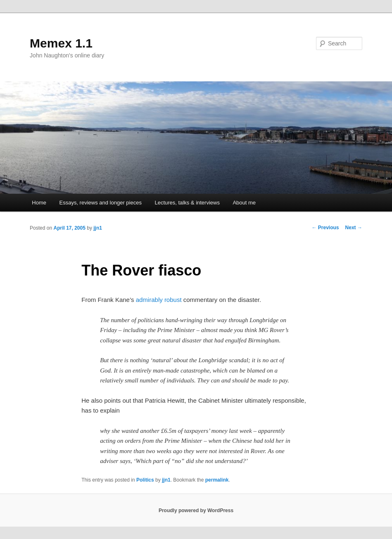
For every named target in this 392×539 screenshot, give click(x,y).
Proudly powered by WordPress (196, 511)
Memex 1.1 (61, 43)
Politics (145, 480)
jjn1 (98, 228)
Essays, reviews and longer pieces (100, 203)
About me (244, 203)
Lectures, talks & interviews (187, 203)
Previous (325, 228)
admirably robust (159, 300)
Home (39, 203)
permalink (217, 480)
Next (354, 228)
